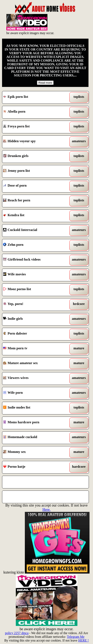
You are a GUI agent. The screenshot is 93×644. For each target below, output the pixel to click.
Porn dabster (34, 334)
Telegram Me (76, 637)
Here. (46, 510)
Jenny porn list (34, 171)
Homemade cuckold (34, 438)
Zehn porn (34, 245)
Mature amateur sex (34, 364)
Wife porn (34, 393)
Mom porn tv (34, 349)
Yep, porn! (34, 305)
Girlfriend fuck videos (34, 260)
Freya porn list (34, 127)
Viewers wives (34, 379)
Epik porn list (34, 97)
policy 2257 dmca (17, 633)
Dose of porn (34, 186)
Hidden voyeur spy (34, 142)
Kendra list (34, 216)
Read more (45, 83)
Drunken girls (34, 157)
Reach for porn (34, 201)
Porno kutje (34, 467)
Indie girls (34, 319)
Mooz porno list (34, 290)
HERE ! (83, 640)
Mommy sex (34, 452)
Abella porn (34, 112)
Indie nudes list (34, 408)
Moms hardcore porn (34, 423)
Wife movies (34, 275)
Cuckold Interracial (34, 231)
